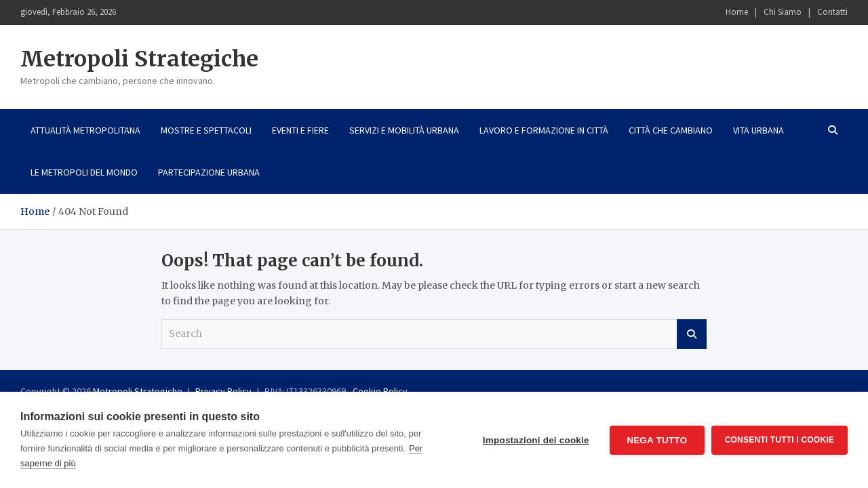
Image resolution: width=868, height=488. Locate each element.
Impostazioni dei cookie (536, 440)
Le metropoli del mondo (84, 172)
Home (737, 12)
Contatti (832, 12)
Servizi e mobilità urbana (404, 130)
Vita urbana (758, 130)
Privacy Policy (223, 391)
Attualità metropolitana (85, 130)
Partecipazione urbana (209, 172)
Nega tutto (657, 440)
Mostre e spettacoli (206, 130)
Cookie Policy (380, 391)
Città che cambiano (671, 130)
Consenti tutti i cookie (780, 440)
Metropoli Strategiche (139, 59)
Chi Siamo (783, 12)
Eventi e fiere (300, 130)
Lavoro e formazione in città (544, 130)
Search (692, 334)
